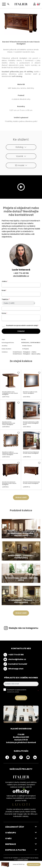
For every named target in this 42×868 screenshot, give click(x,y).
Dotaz (4, 313)
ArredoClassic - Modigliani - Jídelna (24, 352)
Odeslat (21, 331)
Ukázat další (21, 497)
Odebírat (21, 698)
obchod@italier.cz (21, 276)
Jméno (5, 281)
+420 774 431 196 (21, 273)
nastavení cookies (23, 860)
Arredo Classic (27, 346)
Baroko (24, 339)
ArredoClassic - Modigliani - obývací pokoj (26, 354)
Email (4, 290)
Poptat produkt (34, 864)
